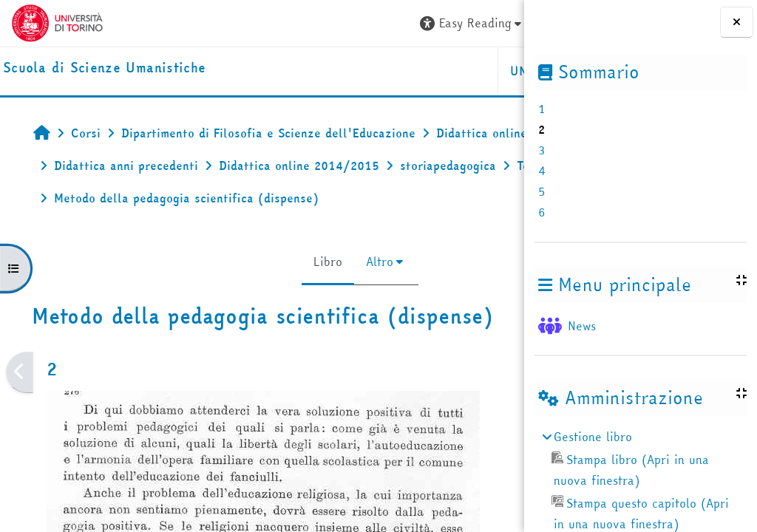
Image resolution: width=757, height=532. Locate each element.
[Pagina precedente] (20, 372)
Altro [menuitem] (289, 262)
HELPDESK (434, 71)
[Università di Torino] (57, 21)
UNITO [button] (349, 71)
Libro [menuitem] (238, 262)
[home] (104, 68)
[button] (291, 23)
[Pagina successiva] (519, 372)
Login (486, 23)
